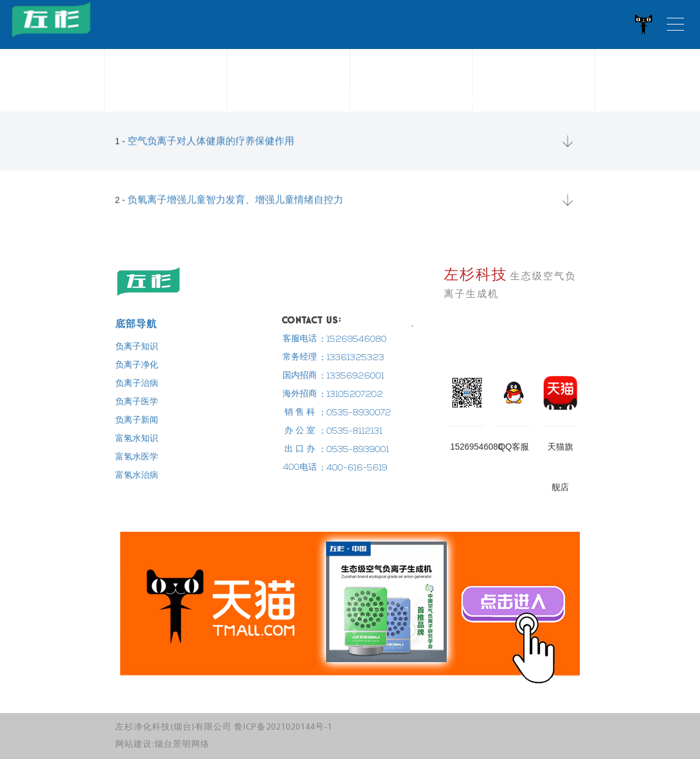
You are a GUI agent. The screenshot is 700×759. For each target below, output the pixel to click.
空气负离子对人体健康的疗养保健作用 (211, 146)
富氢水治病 (137, 476)
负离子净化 (137, 365)
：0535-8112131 (350, 432)
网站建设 (134, 745)
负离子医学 (137, 402)
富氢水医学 (137, 457)
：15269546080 (352, 340)
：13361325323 (351, 358)
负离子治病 (137, 384)
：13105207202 (351, 395)
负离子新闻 (137, 421)
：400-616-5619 (353, 468)
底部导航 (136, 323)
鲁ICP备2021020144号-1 (283, 727)
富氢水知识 (137, 439)
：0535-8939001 (354, 450)
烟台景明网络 (182, 745)
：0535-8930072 (355, 413)
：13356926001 (351, 376)
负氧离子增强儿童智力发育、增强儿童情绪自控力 (235, 205)
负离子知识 (137, 347)
